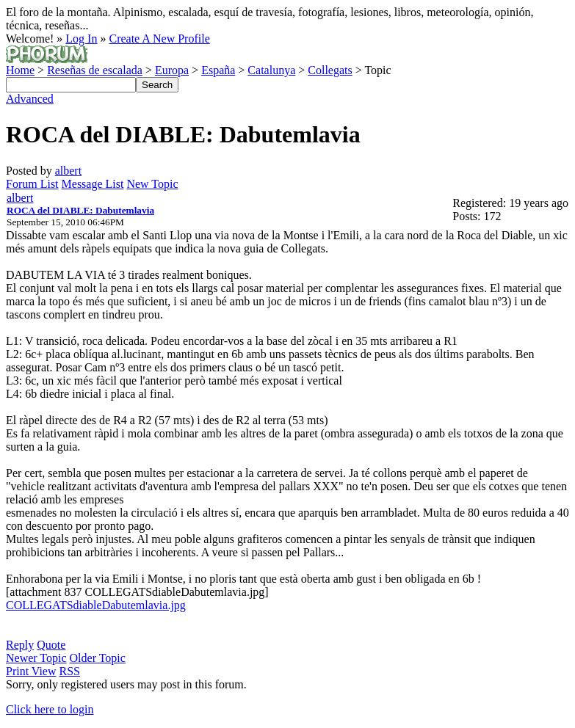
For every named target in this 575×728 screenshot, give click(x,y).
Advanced (30, 99)
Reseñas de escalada (95, 70)
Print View (31, 671)
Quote (51, 645)
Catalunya (271, 70)
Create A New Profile (159, 39)
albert (68, 171)
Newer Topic (36, 658)
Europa (172, 70)
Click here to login (50, 709)
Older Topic (98, 658)
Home (20, 70)
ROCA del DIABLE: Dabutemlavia (80, 210)
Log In (81, 39)
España (218, 70)
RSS (70, 671)
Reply (20, 645)
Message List (93, 184)
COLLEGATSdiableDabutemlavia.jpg (96, 605)
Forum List (32, 184)
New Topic (152, 184)
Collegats (330, 70)
